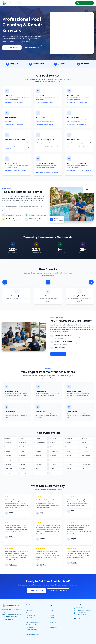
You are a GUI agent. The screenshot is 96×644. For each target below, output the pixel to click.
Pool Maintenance (31, 613)
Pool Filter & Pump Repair (32, 634)
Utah (52, 469)
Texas (37, 469)
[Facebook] (75, 618)
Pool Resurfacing (30, 627)
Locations (50, 3)
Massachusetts (54, 451)
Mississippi (7, 456)
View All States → (54, 627)
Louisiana (7, 451)
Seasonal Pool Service (31, 630)
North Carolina (54, 460)
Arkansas (53, 438)
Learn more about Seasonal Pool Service (16, 170)
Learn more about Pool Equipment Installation (17, 148)
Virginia (83, 469)
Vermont (68, 469)
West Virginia (23, 473)
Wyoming (53, 473)
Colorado (84, 438)
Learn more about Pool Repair (44, 103)
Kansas (68, 447)
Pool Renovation (30, 618)
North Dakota (69, 460)
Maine (21, 451)
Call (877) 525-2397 (12, 48)
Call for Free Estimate (85, 3)
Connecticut (8, 443)
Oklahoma (7, 464)
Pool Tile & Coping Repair (32, 625)
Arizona (37, 438)
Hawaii (83, 443)
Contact (63, 3)
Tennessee (23, 469)
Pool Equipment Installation (33, 622)
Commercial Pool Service (32, 632)
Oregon (22, 464)
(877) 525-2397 (8, 619)
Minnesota (84, 451)
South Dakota (8, 469)
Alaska (22, 438)
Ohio (82, 460)
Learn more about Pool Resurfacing (77, 147)
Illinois (22, 447)
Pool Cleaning (29, 608)
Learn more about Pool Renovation (46, 125)
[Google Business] (83, 618)
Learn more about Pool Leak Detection (15, 125)
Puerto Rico (54, 464)
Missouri (22, 456)
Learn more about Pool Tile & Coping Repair (48, 147)
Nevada (68, 456)
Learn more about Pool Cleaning (14, 103)
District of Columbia (40, 443)
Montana (37, 456)
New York (38, 460)
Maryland (38, 451)
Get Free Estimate (32, 48)
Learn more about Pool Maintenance (77, 103)
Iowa (52, 447)
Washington (8, 473)
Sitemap (92, 642)
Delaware (22, 443)
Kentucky (84, 447)
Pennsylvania (39, 464)
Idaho (6, 447)
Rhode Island (69, 464)
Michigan (68, 451)
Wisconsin (38, 473)
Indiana (37, 447)
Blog (57, 3)
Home (34, 3)
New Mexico (23, 460)
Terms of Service (84, 642)
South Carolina (85, 464)
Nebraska (53, 456)
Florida (52, 443)
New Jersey (7, 460)
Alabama (7, 438)
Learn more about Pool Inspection (77, 125)
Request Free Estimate (58, 591)
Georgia (68, 443)
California (68, 438)
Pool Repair (29, 610)
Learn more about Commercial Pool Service (48, 172)
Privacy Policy (76, 642)
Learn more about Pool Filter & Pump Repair (79, 170)
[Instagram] (79, 618)
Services (41, 3)
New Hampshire (85, 456)
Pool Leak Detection (31, 615)
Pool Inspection (30, 620)
